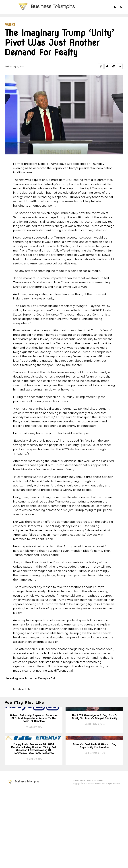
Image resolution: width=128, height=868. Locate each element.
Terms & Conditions (94, 859)
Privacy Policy (79, 859)
